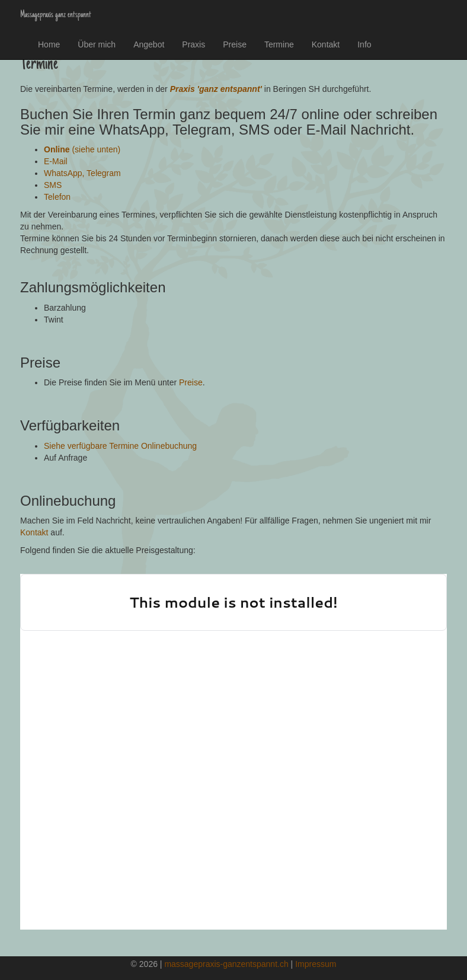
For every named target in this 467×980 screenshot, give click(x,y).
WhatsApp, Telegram (82, 173)
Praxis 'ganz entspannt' (216, 89)
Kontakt (326, 44)
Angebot (149, 44)
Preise (235, 44)
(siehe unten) (82, 149)
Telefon (57, 197)
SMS (53, 185)
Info (364, 44)
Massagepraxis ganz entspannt (56, 15)
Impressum (316, 964)
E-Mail (56, 161)
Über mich (97, 44)
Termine (279, 44)
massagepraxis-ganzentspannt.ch (226, 964)
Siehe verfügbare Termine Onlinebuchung (120, 446)
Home (49, 44)
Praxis (193, 44)
